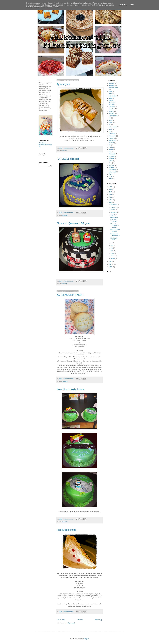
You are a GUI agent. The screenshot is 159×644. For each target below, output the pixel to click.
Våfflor (111, 179)
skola (110, 163)
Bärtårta (111, 101)
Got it (131, 5)
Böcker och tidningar (112, 104)
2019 (111, 187)
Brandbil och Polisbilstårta (71, 389)
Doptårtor (112, 113)
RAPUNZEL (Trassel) (68, 159)
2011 (111, 264)
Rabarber (112, 158)
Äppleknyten (63, 84)
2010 (111, 267)
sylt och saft (112, 172)
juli (112, 243)
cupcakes (112, 109)
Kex (110, 131)
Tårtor (111, 174)
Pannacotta (112, 154)
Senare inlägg (61, 620)
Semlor (111, 161)
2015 (111, 197)
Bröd (110, 94)
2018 (111, 189)
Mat (110, 145)
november (114, 207)
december (114, 205)
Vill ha (111, 176)
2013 (111, 202)
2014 (111, 200)
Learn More (123, 5)
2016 (111, 195)
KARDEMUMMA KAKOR (70, 295)
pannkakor (112, 156)
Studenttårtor (113, 170)
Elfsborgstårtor (113, 116)
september (114, 212)
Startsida (80, 620)
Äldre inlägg (98, 620)
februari (113, 256)
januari (113, 258)
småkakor (65, 381)
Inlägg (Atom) (71, 623)
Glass (110, 120)
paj (110, 152)
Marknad (111, 143)
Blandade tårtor (113, 88)
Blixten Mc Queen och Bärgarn (73, 223)
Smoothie (112, 165)
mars (112, 253)
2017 (111, 192)
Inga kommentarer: (69, 148)
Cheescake (112, 107)
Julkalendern (113, 127)
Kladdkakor (112, 134)
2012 (111, 262)
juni (112, 245)
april (112, 251)
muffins (111, 147)
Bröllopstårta (112, 96)
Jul (110, 125)
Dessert (65, 151)
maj (112, 248)
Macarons (112, 138)
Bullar (110, 98)
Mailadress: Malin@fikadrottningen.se (45, 145)
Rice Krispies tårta (66, 530)
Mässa (111, 149)
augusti (113, 215)
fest (110, 118)
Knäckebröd (112, 136)
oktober (113, 210)
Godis (110, 122)
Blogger (86, 639)
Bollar (110, 92)
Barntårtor (112, 85)
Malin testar (112, 140)
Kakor (110, 129)
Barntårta (65, 215)
